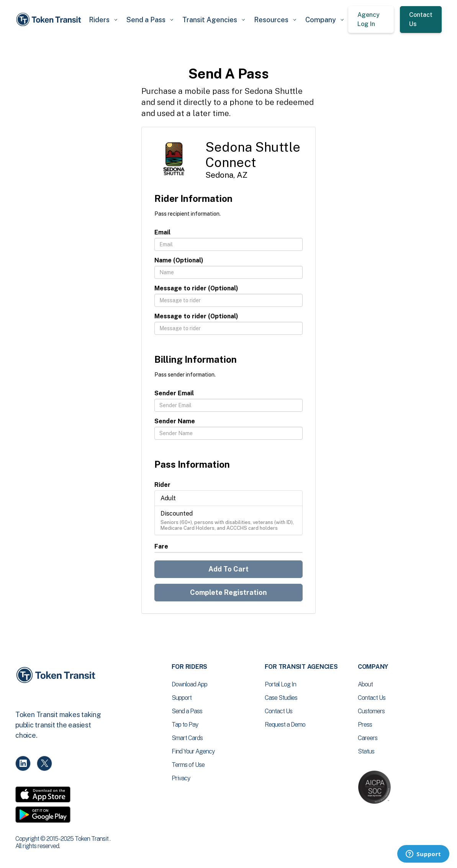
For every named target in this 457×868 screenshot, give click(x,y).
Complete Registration (228, 592)
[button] (103, 20)
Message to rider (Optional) (196, 288)
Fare (161, 546)
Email (162, 232)
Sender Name (175, 421)
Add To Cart (228, 569)
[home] (50, 20)
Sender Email (174, 393)
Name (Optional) (179, 260)
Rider (162, 485)
